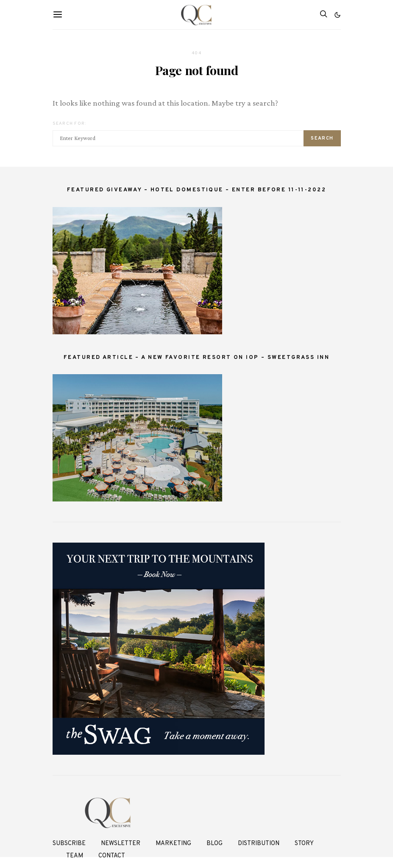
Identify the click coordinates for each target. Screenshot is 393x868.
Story (304, 844)
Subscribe (69, 844)
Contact (112, 856)
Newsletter (121, 844)
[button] (337, 15)
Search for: (70, 124)
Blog (215, 844)
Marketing (173, 844)
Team (75, 856)
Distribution (259, 844)
